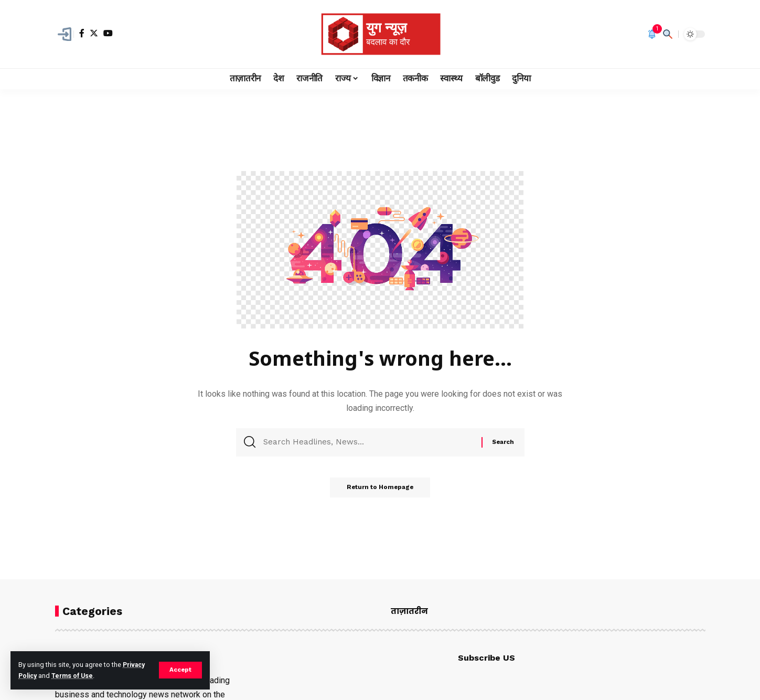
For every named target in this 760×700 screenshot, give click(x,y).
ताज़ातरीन (409, 611)
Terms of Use (75, 676)
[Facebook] (82, 33)
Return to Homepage (380, 491)
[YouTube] (108, 33)
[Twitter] (94, 33)
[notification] (652, 34)
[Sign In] (65, 34)
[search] (668, 34)
